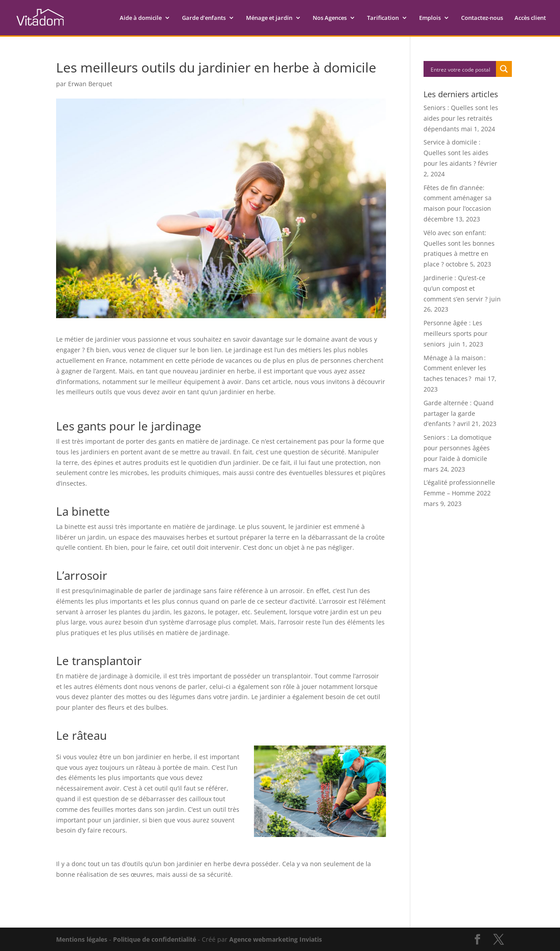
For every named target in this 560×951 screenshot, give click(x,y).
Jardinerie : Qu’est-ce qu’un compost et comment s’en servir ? (456, 288)
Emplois (430, 18)
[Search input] (460, 69)
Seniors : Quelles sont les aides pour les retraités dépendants (461, 118)
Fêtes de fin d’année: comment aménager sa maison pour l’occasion (458, 198)
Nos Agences (330, 18)
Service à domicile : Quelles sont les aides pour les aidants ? (456, 153)
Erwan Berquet (90, 84)
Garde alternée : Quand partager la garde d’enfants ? (459, 413)
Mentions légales (82, 939)
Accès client (530, 18)
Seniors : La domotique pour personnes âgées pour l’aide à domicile (458, 448)
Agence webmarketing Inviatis (276, 939)
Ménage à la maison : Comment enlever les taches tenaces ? (455, 368)
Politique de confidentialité (155, 939)
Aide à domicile (141, 18)
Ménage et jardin (269, 18)
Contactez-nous (482, 18)
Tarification (383, 18)
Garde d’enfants (204, 18)
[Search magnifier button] (504, 69)
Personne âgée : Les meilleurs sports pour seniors (456, 333)
